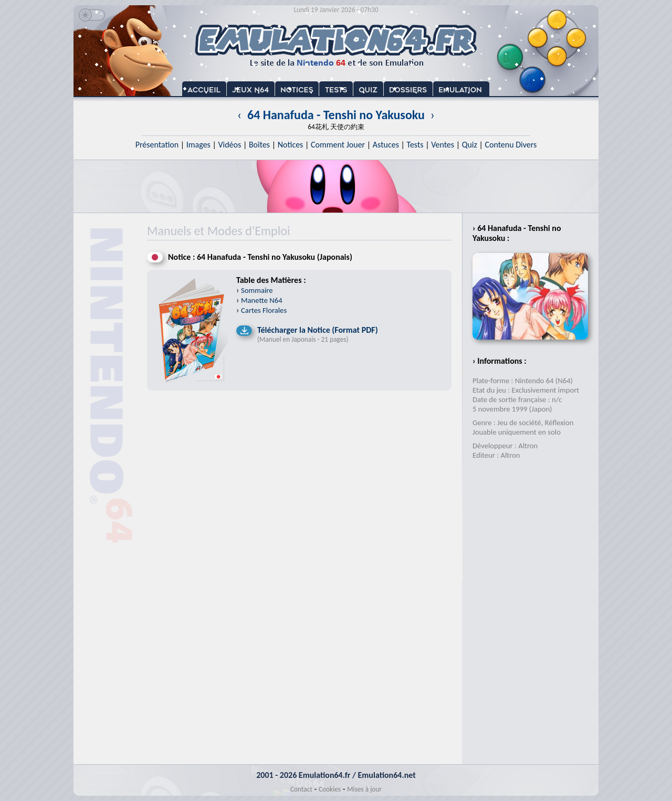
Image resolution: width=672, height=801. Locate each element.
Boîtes (259, 145)
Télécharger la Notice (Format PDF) (318, 330)
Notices (291, 145)
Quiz (470, 145)
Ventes (443, 145)
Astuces (386, 145)
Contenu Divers (511, 145)
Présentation (157, 145)
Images (198, 145)
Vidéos (229, 145)
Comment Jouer (338, 145)
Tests (415, 145)
